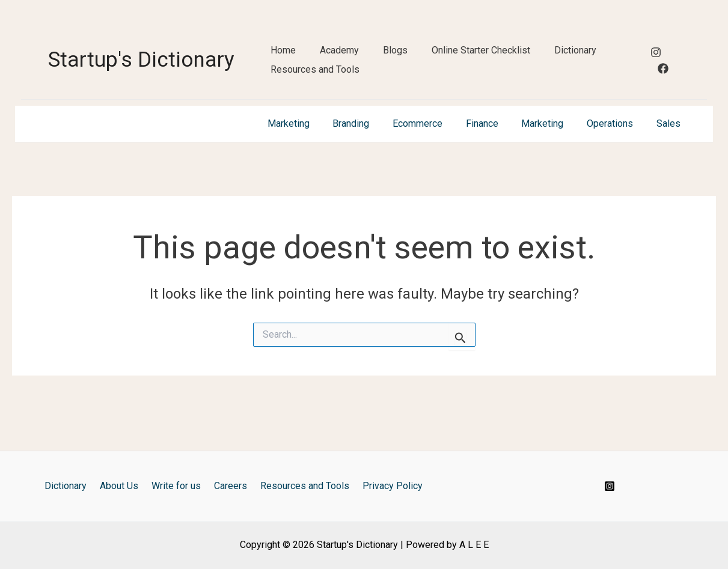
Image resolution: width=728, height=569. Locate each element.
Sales (670, 160)
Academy (339, 59)
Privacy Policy (384, 486)
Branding (373, 160)
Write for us (178, 486)
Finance (496, 160)
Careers (229, 486)
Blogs (395, 59)
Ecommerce (436, 160)
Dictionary (575, 59)
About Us (124, 486)
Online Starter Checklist (481, 59)
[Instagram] (656, 71)
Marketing (314, 160)
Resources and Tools (315, 98)
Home (283, 59)
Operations (616, 160)
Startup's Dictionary (141, 78)
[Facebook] (663, 87)
